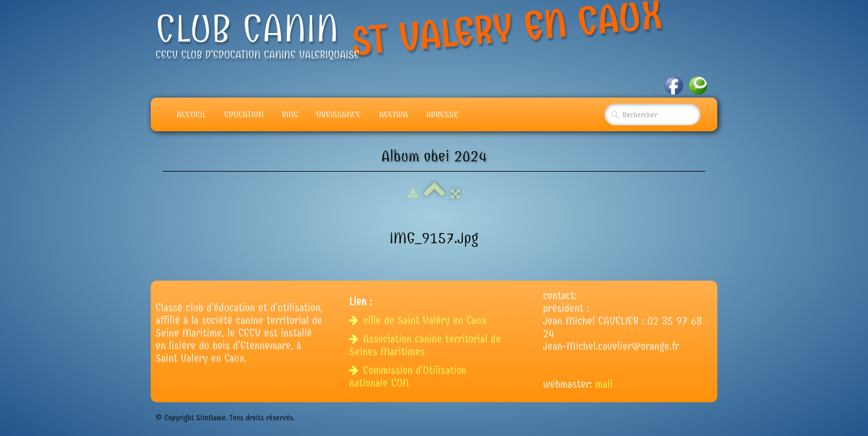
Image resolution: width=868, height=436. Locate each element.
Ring (290, 114)
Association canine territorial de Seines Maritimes (425, 346)
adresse (442, 114)
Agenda (394, 114)
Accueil (191, 114)
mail (604, 385)
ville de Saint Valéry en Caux (419, 321)
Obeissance (339, 114)
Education (244, 114)
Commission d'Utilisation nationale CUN (407, 377)
